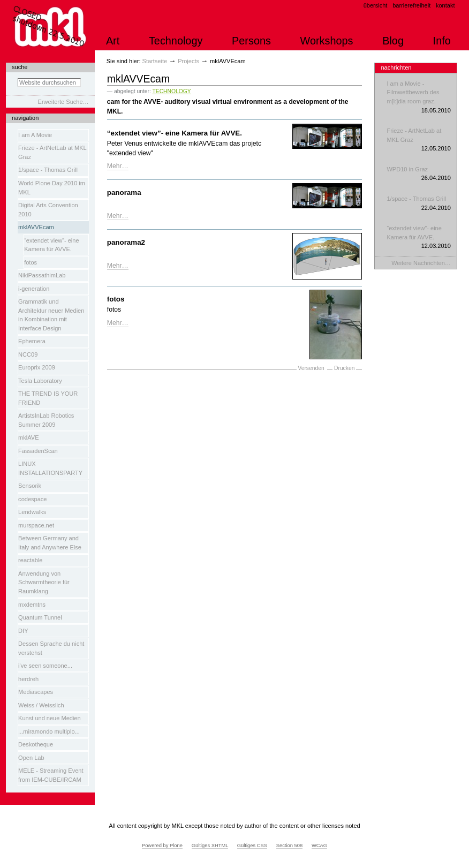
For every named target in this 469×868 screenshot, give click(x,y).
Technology (176, 41)
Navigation (25, 118)
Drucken (344, 368)
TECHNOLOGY (171, 91)
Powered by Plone (162, 846)
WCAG (319, 846)
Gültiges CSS (252, 846)
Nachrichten (396, 67)
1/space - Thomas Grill (418, 204)
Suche (20, 67)
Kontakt (445, 5)
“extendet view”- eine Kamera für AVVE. (175, 133)
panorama (124, 193)
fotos (116, 299)
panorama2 (126, 242)
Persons (251, 41)
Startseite (155, 61)
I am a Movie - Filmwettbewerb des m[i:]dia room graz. (418, 97)
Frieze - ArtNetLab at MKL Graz (418, 140)
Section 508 (290, 846)
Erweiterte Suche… (63, 102)
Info (442, 41)
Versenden (311, 368)
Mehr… (118, 166)
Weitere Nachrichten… (421, 263)
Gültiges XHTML (210, 846)
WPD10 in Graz (418, 174)
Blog (393, 41)
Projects (188, 61)
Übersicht (376, 5)
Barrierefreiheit (411, 5)
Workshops (327, 41)
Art (113, 41)
